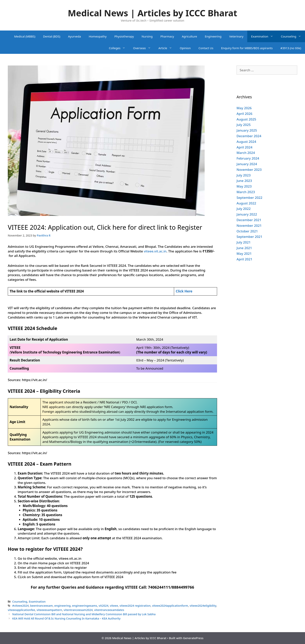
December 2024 (249, 136)
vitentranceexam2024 (78, 610)
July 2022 (244, 209)
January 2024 (247, 164)
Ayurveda (74, 36)
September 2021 (249, 237)
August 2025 (246, 119)
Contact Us (206, 48)
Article (167, 48)
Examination (264, 36)
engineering (62, 606)
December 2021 (249, 220)
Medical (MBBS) (25, 36)
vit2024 (103, 606)
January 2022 (247, 214)
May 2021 (244, 253)
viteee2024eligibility (203, 606)
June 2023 (244, 181)
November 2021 (249, 226)
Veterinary (236, 36)
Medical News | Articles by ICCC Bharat (152, 13)
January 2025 (247, 130)
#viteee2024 (20, 606)
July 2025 (244, 125)
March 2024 (246, 153)
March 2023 (246, 192)
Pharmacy (167, 36)
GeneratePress (193, 638)
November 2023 (249, 170)
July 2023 (244, 175)
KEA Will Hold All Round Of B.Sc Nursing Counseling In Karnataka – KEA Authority (66, 618)
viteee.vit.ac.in (155, 251)
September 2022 (249, 198)
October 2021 (247, 231)
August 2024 (246, 142)
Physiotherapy (124, 36)
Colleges (119, 48)
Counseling (293, 36)
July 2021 (244, 242)
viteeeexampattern (49, 610)
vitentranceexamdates (109, 610)
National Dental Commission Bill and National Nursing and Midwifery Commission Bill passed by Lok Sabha (84, 614)
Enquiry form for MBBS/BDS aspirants (247, 48)
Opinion (185, 48)
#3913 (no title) (291, 48)
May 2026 (244, 108)
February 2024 (248, 158)
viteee (114, 606)
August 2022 (246, 203)
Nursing (147, 36)
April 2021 (244, 259)
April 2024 (244, 147)
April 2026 (244, 114)
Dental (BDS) (52, 36)
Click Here (184, 291)
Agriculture (189, 36)
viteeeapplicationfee (21, 610)
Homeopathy (98, 36)
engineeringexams (85, 606)
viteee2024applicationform (170, 606)
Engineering (213, 36)
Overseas (144, 48)
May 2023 (244, 186)
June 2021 (244, 248)
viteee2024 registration (135, 606)
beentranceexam (41, 606)
